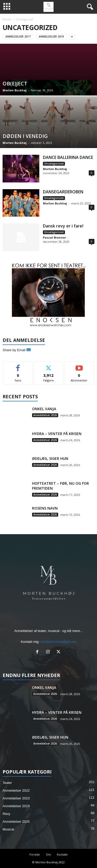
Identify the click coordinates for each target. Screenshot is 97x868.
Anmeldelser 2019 (16, 806)
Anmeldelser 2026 (45, 415)
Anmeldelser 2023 (16, 798)
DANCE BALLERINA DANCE (68, 157)
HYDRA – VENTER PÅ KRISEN (57, 434)
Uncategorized (54, 164)
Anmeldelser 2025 (16, 822)
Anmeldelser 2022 (16, 790)
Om (48, 854)
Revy (6, 814)
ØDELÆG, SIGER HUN (50, 458)
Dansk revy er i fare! (63, 226)
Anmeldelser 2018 (51, 36)
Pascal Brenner (54, 237)
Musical (8, 829)
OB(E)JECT (15, 83)
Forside (7, 19)
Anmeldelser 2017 (18, 36)
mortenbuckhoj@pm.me (58, 642)
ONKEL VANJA (44, 409)
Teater (7, 783)
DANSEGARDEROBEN (63, 192)
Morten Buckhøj (15, 90)
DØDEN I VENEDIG (25, 136)
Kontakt (62, 854)
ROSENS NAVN (45, 508)
